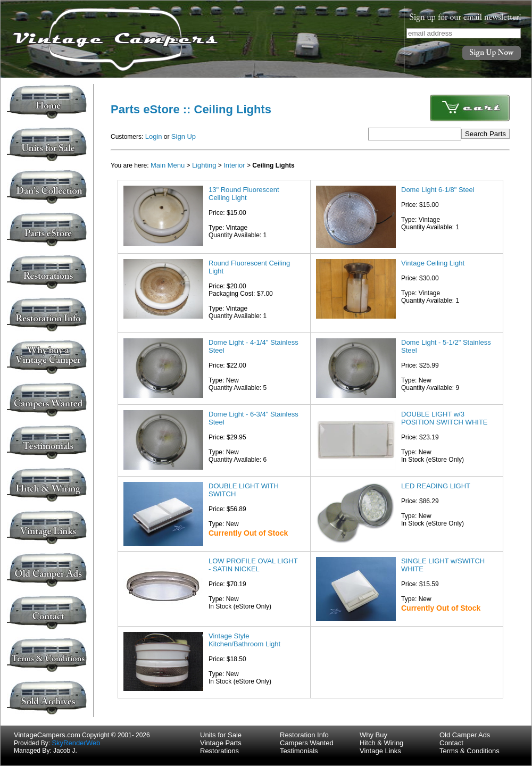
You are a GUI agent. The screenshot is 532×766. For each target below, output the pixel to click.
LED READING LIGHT (436, 486)
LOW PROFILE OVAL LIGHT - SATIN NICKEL (253, 565)
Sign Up (184, 136)
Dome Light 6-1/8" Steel (438, 190)
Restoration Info (304, 735)
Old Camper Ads (465, 735)
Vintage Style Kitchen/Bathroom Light (244, 640)
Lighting (204, 165)
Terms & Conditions (469, 751)
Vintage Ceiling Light (433, 263)
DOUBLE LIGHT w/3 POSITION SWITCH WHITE (444, 418)
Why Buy (373, 735)
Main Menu (168, 165)
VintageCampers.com (47, 735)
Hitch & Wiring (381, 743)
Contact (451, 743)
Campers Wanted (307, 743)
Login (154, 136)
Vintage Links (380, 751)
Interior (234, 165)
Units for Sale (221, 735)
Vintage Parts (221, 743)
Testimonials (299, 751)
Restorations (219, 751)
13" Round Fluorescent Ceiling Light (244, 194)
